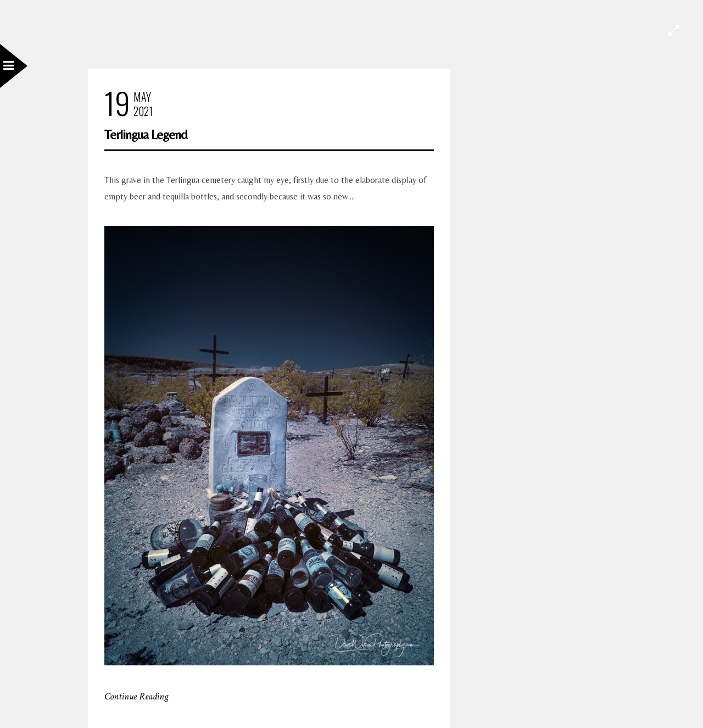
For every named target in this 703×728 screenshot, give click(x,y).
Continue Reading (136, 696)
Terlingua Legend (146, 134)
